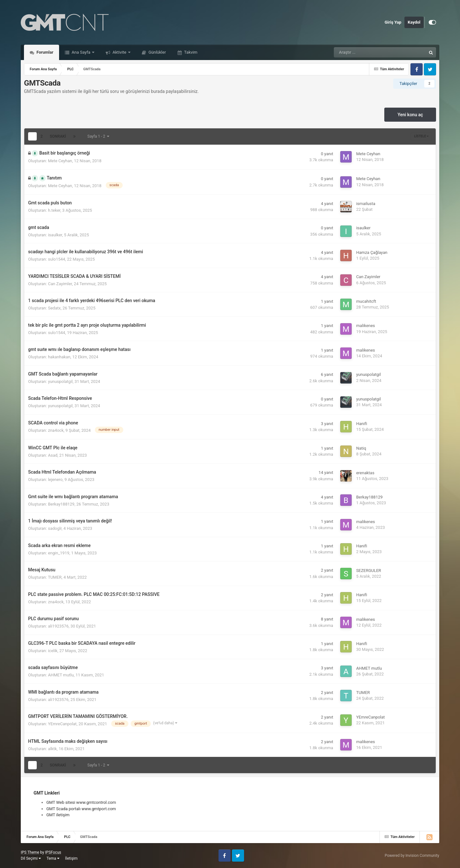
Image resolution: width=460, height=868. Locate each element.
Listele (421, 136)
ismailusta (366, 204)
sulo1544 (57, 259)
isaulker (55, 235)
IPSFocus (53, 852)
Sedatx (54, 308)
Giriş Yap (393, 22)
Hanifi (362, 424)
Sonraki (58, 136)
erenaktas (365, 473)
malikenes (366, 326)
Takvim (190, 52)
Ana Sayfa (81, 52)
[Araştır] (364, 52)
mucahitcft (366, 301)
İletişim (71, 858)
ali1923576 (58, 626)
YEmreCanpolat (62, 724)
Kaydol (414, 22)
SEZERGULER (369, 571)
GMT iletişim (58, 815)
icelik (53, 651)
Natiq (361, 448)
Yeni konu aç (410, 115)
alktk (52, 749)
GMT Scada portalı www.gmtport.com (81, 809)
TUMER (55, 577)
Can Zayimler (60, 284)
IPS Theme (30, 852)
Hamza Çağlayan (372, 252)
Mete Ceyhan (60, 161)
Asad (53, 455)
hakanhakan (59, 357)
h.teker (54, 210)
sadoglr (55, 528)
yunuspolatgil (60, 381)
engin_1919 (59, 553)
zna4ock (56, 430)
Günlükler (157, 52)
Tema (53, 858)
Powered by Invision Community (412, 856)
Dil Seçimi (31, 858)
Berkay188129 (61, 504)
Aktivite (119, 52)
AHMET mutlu (61, 675)
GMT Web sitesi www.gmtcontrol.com (81, 802)
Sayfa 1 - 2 (99, 136)
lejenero (55, 480)
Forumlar (44, 52)
